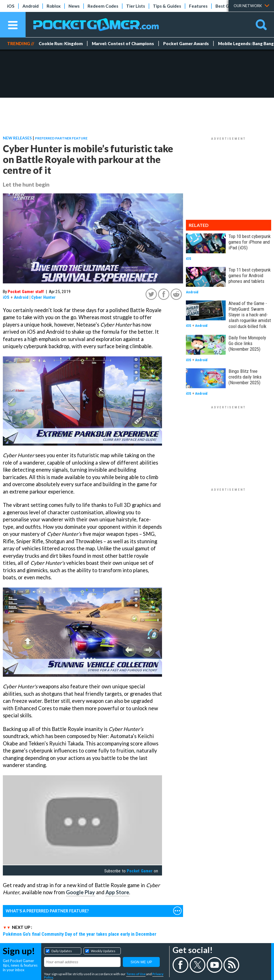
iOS (11, 6)
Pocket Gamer (140, 871)
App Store (117, 892)
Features (198, 6)
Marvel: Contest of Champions (123, 43)
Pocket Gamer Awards (186, 43)
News (74, 6)
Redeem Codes (103, 6)
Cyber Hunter (43, 297)
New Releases (17, 138)
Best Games (228, 6)
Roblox (54, 6)
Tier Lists (136, 6)
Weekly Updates (103, 951)
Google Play (80, 892)
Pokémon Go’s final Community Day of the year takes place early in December (80, 934)
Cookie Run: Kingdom (61, 43)
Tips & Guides (167, 6)
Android (31, 6)
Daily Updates (62, 951)
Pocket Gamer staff (26, 292)
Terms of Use (136, 974)
